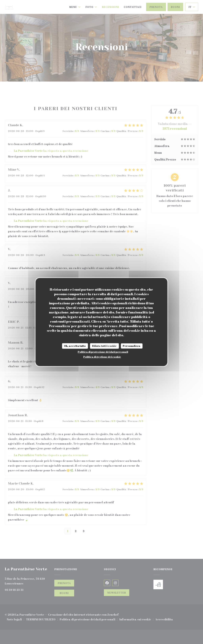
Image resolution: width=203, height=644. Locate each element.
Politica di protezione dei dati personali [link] (103, 352)
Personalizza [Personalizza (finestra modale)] (132, 346)
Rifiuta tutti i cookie (104, 346)
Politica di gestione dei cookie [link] (102, 357)
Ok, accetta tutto (75, 346)
